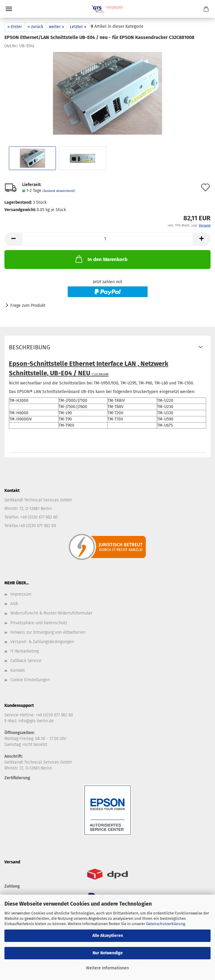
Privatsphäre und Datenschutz (39, 623)
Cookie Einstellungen (30, 680)
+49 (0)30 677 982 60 (54, 715)
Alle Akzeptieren (108, 936)
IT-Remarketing (25, 651)
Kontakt (18, 670)
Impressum (21, 594)
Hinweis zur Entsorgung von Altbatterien (48, 632)
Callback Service (26, 661)
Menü (9, 9)
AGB (14, 604)
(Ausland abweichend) (59, 191)
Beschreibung (30, 347)
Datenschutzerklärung (166, 924)
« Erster (15, 27)
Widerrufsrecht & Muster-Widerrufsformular (51, 613)
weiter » (56, 27)
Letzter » (78, 27)
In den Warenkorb (101, 259)
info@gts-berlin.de (36, 721)
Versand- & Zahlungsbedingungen (42, 642)
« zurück (35, 27)
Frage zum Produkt (28, 305)
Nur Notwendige (108, 953)
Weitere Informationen (107, 968)
